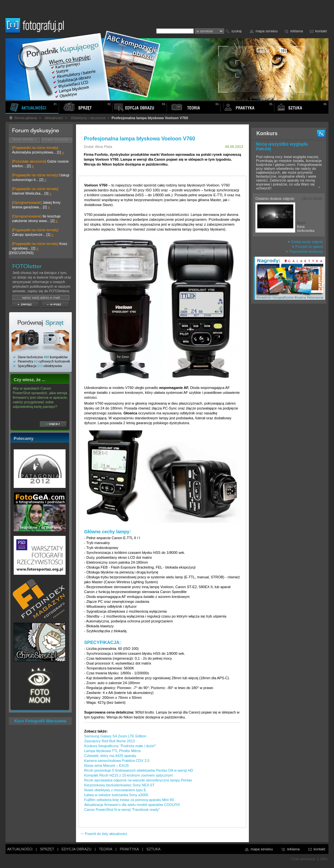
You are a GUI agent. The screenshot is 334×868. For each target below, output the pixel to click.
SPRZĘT (47, 849)
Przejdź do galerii (307, 247)
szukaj (236, 31)
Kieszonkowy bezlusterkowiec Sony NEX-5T (119, 785)
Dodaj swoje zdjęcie (305, 242)
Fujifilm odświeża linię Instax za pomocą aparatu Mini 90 (129, 800)
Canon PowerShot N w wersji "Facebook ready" (122, 810)
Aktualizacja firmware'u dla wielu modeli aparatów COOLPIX (132, 805)
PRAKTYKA (129, 849)
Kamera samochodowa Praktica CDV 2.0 (117, 761)
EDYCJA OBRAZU (77, 849)
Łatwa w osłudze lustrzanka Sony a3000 (116, 795)
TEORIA (106, 849)
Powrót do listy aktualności (104, 834)
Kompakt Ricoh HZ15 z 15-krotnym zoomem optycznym (129, 775)
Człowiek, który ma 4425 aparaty (110, 756)
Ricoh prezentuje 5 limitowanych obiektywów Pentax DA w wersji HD (139, 770)
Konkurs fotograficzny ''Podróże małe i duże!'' (120, 746)
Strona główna (23, 118)
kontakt (321, 31)
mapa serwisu (267, 31)
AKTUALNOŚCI (20, 849)
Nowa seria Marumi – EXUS (106, 765)
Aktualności (54, 118)
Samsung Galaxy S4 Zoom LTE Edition (115, 736)
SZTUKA (153, 849)
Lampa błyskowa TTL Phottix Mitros (113, 751)
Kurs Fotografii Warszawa (40, 721)
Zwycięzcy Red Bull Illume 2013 (109, 741)
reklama (296, 31)
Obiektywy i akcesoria (88, 118)
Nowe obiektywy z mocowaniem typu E (115, 790)
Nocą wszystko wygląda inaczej (282, 146)
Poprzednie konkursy (304, 251)
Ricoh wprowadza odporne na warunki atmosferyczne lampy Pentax (138, 780)
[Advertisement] (289, 410)
